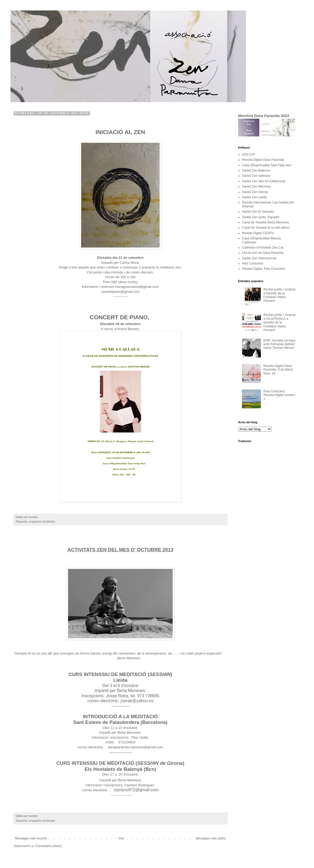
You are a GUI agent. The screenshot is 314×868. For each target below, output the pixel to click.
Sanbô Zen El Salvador (258, 212)
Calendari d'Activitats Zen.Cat (263, 248)
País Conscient (253, 263)
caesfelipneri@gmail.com (120, 292)
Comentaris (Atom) (48, 846)
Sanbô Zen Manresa (256, 186)
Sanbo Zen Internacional (259, 258)
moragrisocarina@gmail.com (137, 287)
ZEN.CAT (249, 155)
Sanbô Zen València (256, 176)
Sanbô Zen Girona (255, 192)
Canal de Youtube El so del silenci (266, 228)
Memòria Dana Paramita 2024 (263, 116)
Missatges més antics (211, 838)
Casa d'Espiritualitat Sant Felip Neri (267, 165)
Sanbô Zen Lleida (254, 197)
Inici (121, 838)
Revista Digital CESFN (258, 233)
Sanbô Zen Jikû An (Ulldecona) (264, 181)
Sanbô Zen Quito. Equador (261, 217)
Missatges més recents (31, 838)
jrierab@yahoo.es (137, 701)
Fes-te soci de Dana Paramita (263, 253)
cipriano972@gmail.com (136, 790)
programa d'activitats (42, 521)
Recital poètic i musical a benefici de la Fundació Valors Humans (279, 295)
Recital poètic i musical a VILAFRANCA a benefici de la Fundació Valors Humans (279, 322)
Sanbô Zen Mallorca (256, 171)
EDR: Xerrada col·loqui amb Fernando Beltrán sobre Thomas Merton (279, 344)
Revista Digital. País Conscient (263, 269)
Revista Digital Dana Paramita (263, 160)
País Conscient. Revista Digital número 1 (279, 395)
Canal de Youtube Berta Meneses (265, 222)
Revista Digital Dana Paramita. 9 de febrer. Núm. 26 (279, 370)
